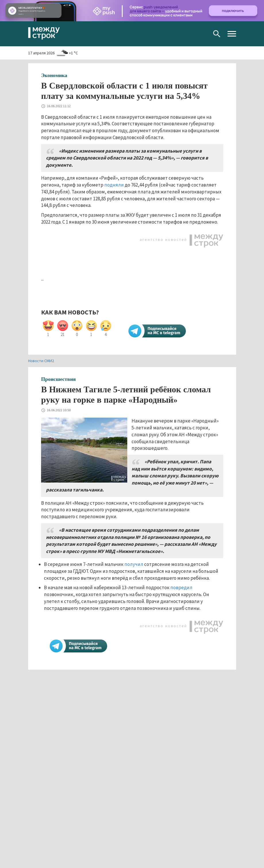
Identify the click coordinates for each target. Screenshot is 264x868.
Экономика (54, 75)
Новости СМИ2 (41, 361)
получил (134, 564)
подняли (114, 185)
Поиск (217, 34)
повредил (181, 587)
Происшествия (58, 379)
